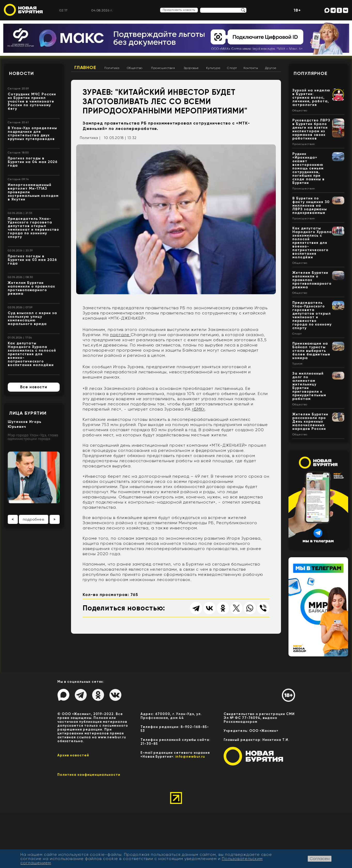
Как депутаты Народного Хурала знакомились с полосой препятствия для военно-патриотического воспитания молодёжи (32, 354)
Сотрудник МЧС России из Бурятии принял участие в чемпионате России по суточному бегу (32, 101)
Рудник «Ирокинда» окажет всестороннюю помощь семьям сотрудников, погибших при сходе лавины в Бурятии (308, 168)
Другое (271, 68)
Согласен (320, 859)
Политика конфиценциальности (89, 775)
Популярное (311, 73)
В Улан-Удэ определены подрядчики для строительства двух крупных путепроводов (32, 133)
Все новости (34, 387)
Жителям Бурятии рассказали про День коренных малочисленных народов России (310, 421)
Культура (213, 68)
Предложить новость (179, 10)
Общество (135, 68)
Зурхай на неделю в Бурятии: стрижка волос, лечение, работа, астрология (311, 98)
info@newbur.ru (190, 757)
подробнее (34, 519)
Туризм (298, 364)
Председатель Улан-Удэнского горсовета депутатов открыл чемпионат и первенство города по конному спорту (33, 228)
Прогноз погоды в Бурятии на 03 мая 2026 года (32, 260)
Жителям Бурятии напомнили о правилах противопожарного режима (31, 288)
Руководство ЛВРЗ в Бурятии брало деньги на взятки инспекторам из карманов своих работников (311, 129)
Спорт (232, 68)
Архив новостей (73, 755)
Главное (85, 67)
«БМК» (198, 409)
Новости (21, 73)
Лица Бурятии (28, 413)
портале (120, 335)
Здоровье (191, 68)
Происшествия (163, 68)
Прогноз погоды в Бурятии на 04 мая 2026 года (33, 162)
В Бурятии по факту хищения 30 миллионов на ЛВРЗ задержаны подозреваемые (311, 206)
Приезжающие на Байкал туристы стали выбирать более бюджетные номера (311, 351)
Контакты (251, 68)
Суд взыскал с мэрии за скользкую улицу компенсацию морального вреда (32, 318)
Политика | (90, 138)
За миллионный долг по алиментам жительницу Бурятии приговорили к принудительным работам (309, 386)
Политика (112, 68)
